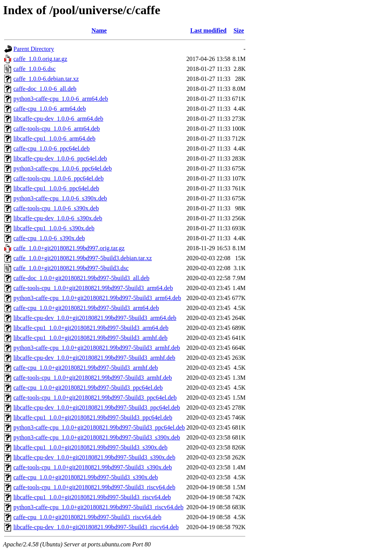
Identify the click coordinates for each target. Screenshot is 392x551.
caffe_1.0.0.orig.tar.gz (40, 59)
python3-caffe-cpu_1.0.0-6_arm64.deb (61, 99)
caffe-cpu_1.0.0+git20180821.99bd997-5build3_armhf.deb (86, 368)
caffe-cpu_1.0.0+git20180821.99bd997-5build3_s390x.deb (86, 477)
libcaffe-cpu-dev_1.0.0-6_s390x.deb (58, 218)
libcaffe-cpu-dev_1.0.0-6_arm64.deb (58, 119)
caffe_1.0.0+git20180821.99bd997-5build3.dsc (71, 268)
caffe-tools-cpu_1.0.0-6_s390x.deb (56, 208)
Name (99, 30)
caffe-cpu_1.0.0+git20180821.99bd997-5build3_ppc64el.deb (88, 388)
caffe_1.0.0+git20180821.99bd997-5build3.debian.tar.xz (83, 258)
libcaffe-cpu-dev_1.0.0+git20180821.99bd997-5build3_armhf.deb (94, 358)
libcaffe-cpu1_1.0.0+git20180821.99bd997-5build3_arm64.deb (91, 328)
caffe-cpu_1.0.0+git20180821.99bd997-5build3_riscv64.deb (87, 517)
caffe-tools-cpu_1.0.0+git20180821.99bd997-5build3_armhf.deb (93, 378)
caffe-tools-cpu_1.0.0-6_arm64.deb (57, 129)
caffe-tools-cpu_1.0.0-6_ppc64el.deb (59, 178)
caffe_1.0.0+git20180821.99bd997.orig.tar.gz (69, 248)
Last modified (208, 30)
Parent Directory (34, 49)
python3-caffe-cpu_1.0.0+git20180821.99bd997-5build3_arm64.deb (97, 298)
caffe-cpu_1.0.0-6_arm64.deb (50, 109)
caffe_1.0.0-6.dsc (34, 69)
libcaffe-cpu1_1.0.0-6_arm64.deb (54, 139)
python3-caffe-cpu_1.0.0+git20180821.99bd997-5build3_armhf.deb (97, 348)
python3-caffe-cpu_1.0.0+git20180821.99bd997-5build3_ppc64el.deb (99, 427)
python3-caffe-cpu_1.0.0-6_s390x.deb (60, 198)
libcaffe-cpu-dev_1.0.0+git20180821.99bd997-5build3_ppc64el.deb (97, 408)
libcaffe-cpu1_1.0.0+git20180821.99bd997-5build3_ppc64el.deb (93, 417)
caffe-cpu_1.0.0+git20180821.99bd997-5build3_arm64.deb (86, 308)
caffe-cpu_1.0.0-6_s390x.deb (49, 238)
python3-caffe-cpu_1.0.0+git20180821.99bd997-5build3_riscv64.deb (98, 507)
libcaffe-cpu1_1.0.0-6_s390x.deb (54, 228)
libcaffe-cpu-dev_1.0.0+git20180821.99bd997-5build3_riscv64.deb (96, 527)
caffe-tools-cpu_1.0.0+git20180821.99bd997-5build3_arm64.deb (93, 288)
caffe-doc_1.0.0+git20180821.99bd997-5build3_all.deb (81, 278)
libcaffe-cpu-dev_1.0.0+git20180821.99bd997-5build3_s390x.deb (94, 457)
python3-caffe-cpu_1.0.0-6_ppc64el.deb (63, 168)
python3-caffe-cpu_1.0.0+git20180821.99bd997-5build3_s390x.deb (97, 437)
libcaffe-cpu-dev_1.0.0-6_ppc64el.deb (60, 158)
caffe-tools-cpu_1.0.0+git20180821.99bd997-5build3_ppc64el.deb (95, 398)
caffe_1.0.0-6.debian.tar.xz (46, 79)
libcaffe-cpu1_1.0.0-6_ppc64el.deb (56, 188)
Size (239, 30)
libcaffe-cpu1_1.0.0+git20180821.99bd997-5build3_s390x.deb (90, 447)
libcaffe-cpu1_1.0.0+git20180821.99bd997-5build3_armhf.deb (90, 338)
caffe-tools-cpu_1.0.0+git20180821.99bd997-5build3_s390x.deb (93, 467)
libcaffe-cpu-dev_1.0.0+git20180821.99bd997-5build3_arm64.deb (95, 318)
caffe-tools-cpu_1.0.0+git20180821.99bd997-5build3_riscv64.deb (94, 487)
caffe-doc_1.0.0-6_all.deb (45, 89)
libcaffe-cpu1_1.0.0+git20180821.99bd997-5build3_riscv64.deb (92, 497)
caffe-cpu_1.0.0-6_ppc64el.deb (51, 148)
